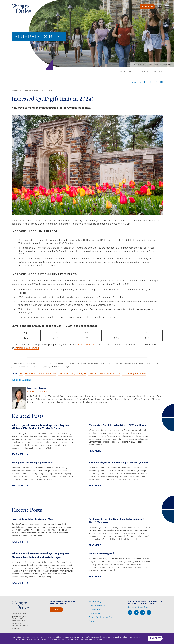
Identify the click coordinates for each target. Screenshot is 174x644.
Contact (93, 628)
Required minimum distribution (40, 380)
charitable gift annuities (134, 380)
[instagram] (143, 619)
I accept (156, 638)
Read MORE (18, 460)
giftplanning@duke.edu (34, 354)
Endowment (94, 616)
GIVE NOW (147, 7)
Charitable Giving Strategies (72, 380)
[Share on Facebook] (156, 82)
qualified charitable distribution (104, 380)
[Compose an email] (161, 82)
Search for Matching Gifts (101, 624)
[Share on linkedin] (145, 82)
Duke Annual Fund (98, 612)
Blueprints (132, 71)
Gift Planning (95, 608)
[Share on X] (151, 82)
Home (123, 71)
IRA (21, 380)
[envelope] (130, 619)
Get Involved (95, 620)
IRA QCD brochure (88, 350)
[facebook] (136, 619)
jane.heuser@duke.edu (37, 398)
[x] (149, 619)
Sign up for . (138, 614)
